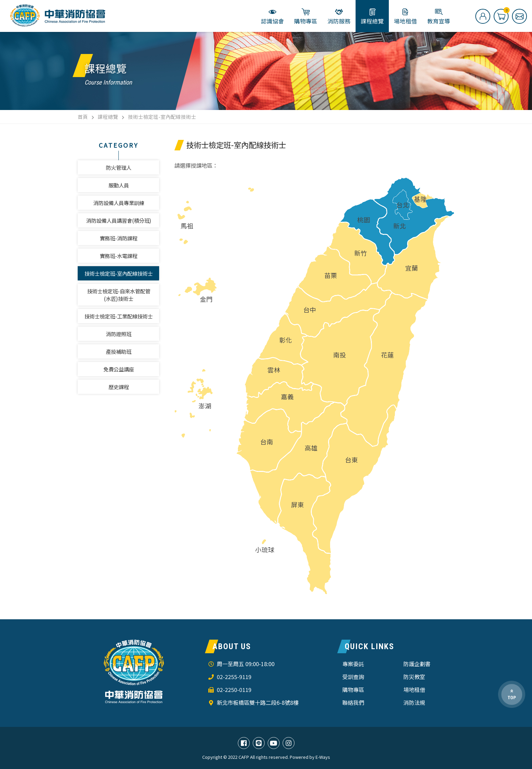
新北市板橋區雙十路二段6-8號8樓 (258, 702)
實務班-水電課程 (119, 256)
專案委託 (353, 664)
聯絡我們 (353, 702)
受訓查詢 (353, 677)
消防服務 (339, 16)
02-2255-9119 (234, 677)
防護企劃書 (417, 664)
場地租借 (405, 16)
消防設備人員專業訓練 (119, 203)
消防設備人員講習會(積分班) (119, 220)
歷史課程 (119, 387)
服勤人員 (119, 185)
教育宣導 (439, 16)
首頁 (83, 117)
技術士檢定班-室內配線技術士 (119, 273)
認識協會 (272, 16)
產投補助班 (119, 351)
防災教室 (414, 677)
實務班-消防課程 (119, 238)
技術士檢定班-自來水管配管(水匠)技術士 (119, 295)
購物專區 (306, 16)
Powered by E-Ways (310, 757)
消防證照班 (119, 334)
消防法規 (414, 702)
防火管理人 (119, 167)
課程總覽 (372, 16)
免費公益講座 (119, 369)
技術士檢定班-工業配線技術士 (119, 316)
